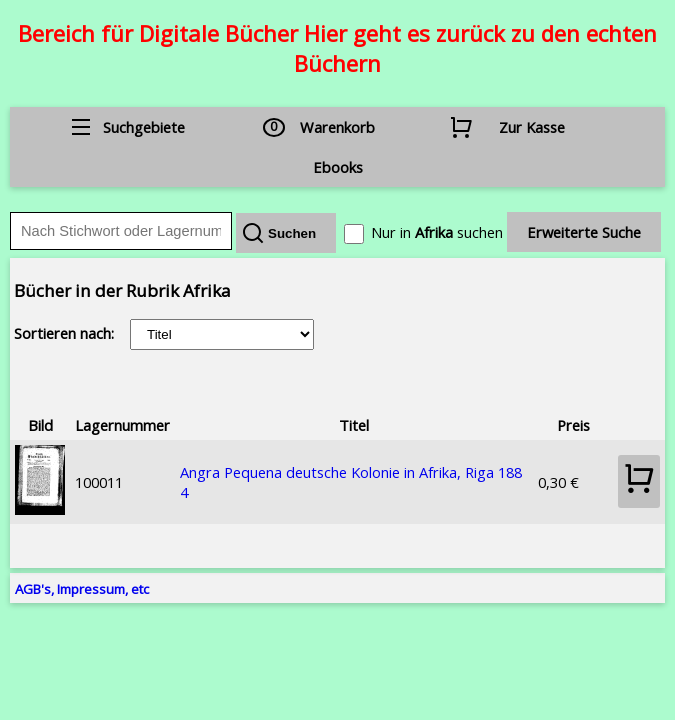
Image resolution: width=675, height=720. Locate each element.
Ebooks (338, 167)
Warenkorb (337, 127)
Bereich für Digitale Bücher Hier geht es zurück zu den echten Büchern (337, 48)
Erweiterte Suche (584, 232)
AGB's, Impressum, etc (82, 589)
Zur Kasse (532, 127)
